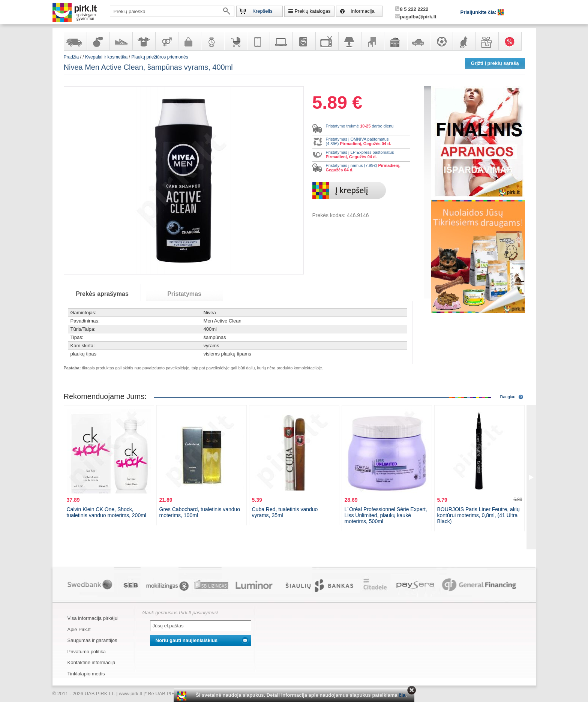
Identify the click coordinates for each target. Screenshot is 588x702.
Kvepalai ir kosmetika (98, 41)
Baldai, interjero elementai (372, 41)
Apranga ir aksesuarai (144, 41)
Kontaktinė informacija (91, 662)
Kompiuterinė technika (281, 41)
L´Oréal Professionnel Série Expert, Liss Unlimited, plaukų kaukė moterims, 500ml (386, 515)
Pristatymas (184, 294)
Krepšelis (262, 11)
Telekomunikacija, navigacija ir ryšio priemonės (258, 41)
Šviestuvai (349, 41)
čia (402, 695)
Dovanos (487, 41)
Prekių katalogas (312, 11)
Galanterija (189, 41)
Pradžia (71, 57)
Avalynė (121, 41)
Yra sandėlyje (75, 41)
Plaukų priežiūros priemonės (160, 57)
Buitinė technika (304, 41)
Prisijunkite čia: (479, 12)
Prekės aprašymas (102, 294)
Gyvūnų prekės (464, 41)
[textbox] (172, 11)
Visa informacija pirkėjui (93, 618)
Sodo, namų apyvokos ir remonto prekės (395, 41)
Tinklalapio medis (86, 674)
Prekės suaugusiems (166, 41)
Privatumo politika (87, 652)
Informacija (363, 11)
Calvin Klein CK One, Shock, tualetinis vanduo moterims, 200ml (106, 512)
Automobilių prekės (418, 41)
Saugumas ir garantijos (92, 640)
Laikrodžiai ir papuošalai (212, 41)
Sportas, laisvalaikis (441, 41)
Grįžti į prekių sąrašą (495, 63)
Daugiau (508, 397)
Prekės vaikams (235, 41)
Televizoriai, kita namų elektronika (327, 41)
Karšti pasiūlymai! (512, 41)
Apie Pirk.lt (79, 629)
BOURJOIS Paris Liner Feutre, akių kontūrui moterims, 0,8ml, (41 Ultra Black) (478, 515)
